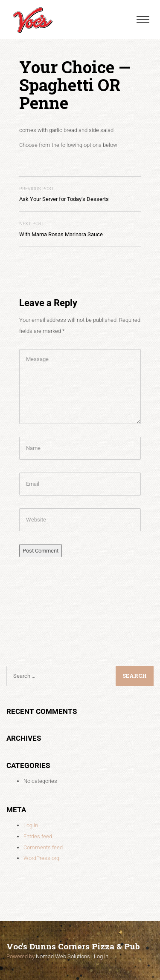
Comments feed (43, 847)
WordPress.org (41, 858)
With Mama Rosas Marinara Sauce (61, 229)
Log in (31, 825)
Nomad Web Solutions (63, 956)
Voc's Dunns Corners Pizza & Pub (73, 946)
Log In (101, 956)
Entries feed (38, 836)
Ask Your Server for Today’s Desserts (64, 194)
